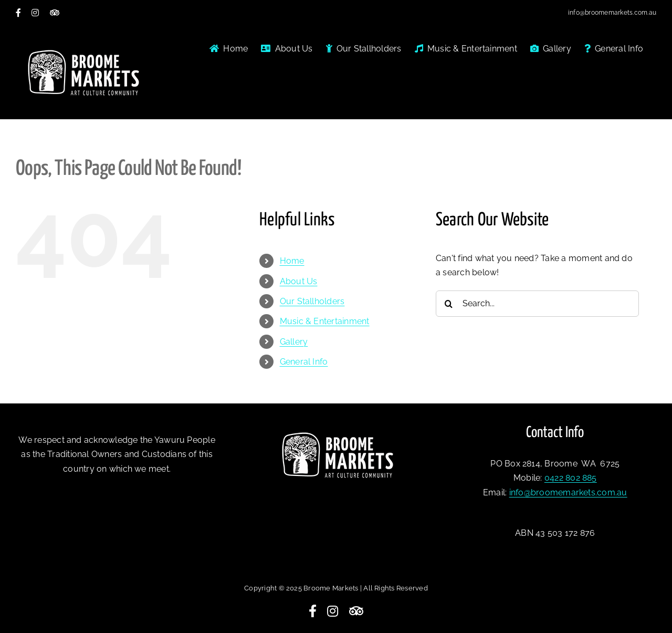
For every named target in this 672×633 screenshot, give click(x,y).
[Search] (449, 304)
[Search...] (537, 304)
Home (292, 261)
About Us (299, 281)
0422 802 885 (571, 478)
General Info (304, 362)
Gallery (294, 342)
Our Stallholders (312, 301)
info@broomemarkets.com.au (612, 13)
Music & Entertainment (325, 321)
